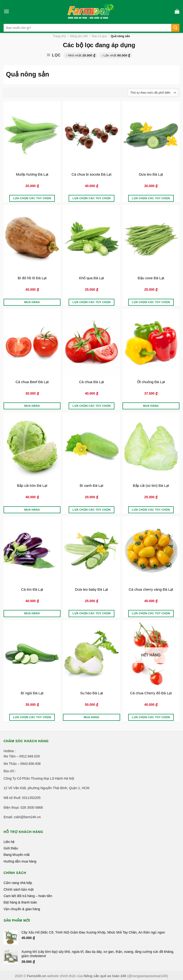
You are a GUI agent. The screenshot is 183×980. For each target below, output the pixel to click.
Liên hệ (9, 842)
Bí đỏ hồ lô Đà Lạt (32, 278)
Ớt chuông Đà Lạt (151, 382)
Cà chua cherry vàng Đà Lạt (151, 589)
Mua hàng (32, 302)
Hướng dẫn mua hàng (20, 861)
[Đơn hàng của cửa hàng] (153, 93)
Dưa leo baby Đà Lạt (91, 589)
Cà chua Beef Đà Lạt (32, 382)
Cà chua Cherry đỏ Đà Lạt (151, 693)
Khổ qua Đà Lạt (92, 278)
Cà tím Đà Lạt (32, 589)
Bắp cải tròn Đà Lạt (32, 485)
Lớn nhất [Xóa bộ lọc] (117, 55)
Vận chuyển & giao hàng (22, 909)
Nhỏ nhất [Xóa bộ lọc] (82, 55)
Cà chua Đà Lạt (91, 382)
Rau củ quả (99, 36)
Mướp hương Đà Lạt (32, 174)
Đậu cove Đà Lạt (151, 278)
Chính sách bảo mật (19, 889)
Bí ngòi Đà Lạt (32, 693)
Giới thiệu (11, 848)
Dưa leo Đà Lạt (151, 174)
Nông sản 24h (79, 36)
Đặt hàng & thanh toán (20, 902)
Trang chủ (59, 36)
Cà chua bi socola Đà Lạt (91, 174)
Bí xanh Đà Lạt (92, 485)
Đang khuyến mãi (17, 855)
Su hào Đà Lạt (91, 693)
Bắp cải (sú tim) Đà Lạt (151, 485)
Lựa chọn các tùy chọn (32, 198)
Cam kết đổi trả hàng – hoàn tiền (28, 896)
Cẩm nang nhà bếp (18, 883)
